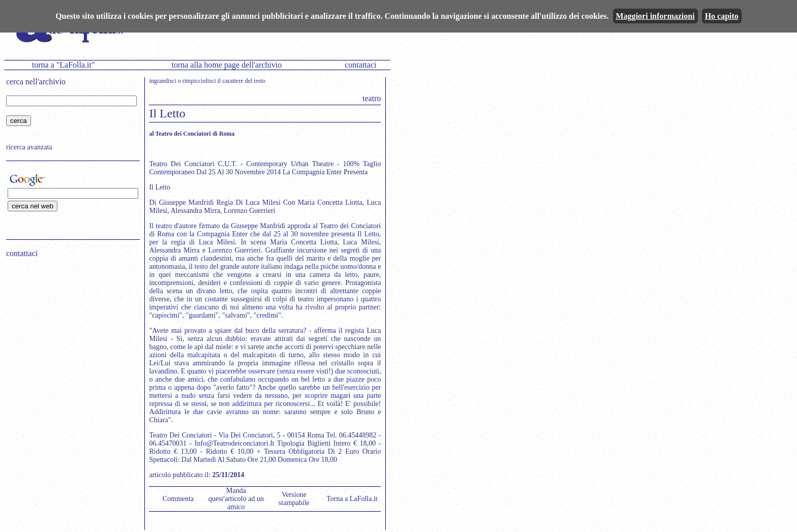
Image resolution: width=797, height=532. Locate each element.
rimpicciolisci (199, 81)
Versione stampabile (294, 499)
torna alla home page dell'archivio (226, 65)
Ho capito (722, 16)
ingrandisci (162, 81)
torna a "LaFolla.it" (64, 65)
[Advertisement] (70, 331)
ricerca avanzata (29, 147)
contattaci (360, 65)
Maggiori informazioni (655, 16)
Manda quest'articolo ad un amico (236, 499)
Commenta (178, 499)
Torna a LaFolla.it (352, 499)
